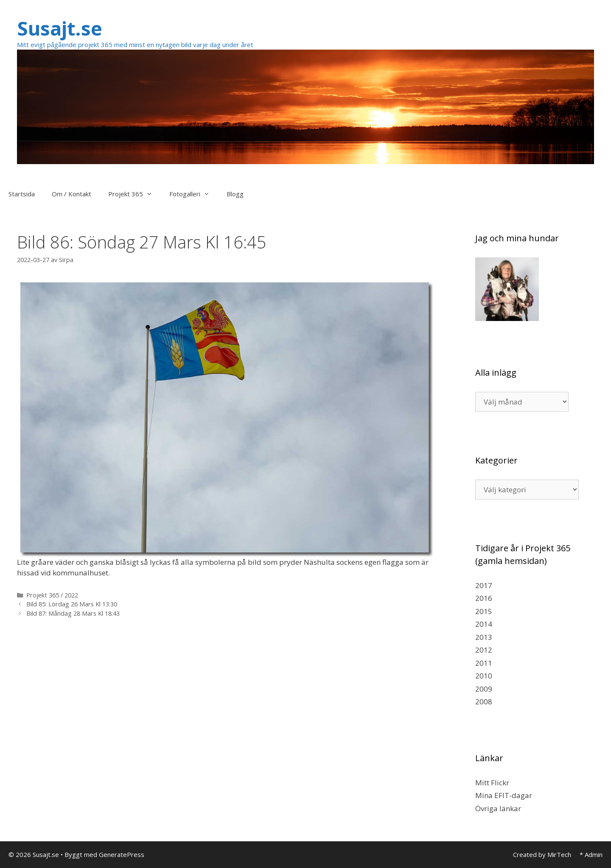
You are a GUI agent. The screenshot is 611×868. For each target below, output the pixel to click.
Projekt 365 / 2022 (52, 595)
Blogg (235, 194)
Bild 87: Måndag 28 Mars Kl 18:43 (73, 613)
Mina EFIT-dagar (504, 795)
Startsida (22, 194)
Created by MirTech (542, 854)
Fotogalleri (194, 194)
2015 (484, 611)
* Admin (591, 854)
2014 (484, 624)
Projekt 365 (135, 194)
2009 (484, 689)
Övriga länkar (498, 808)
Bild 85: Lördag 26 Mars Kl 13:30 (72, 604)
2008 (484, 702)
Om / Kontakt (71, 194)
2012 (484, 650)
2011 (484, 663)
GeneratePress (122, 854)
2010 (484, 676)
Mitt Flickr (492, 783)
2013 (484, 637)
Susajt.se (60, 28)
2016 (484, 598)
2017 (484, 585)
